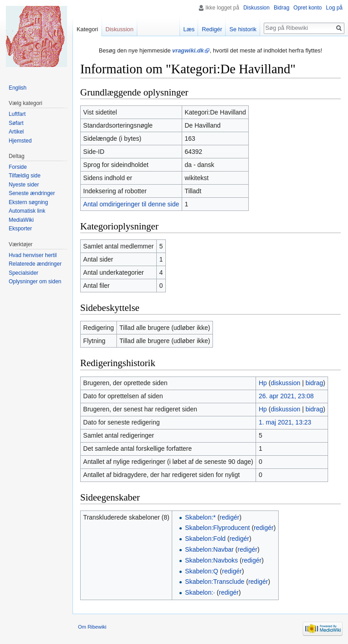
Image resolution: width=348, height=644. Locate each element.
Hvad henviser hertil (33, 255)
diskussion (285, 383)
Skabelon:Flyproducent (217, 528)
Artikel (16, 132)
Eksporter (20, 229)
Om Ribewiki (92, 627)
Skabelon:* (200, 517)
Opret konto (308, 8)
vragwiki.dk (188, 50)
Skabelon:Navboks (211, 560)
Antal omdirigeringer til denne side (131, 204)
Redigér (212, 29)
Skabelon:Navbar (209, 549)
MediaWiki (21, 220)
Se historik (243, 29)
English (17, 88)
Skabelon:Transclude (215, 582)
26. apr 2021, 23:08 (286, 396)
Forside (18, 167)
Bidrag (282, 8)
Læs (189, 29)
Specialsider (23, 273)
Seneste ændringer (32, 193)
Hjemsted (20, 141)
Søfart (16, 123)
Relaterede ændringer (35, 264)
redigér (230, 517)
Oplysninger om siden (35, 281)
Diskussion (256, 8)
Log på (334, 8)
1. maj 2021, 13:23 (285, 422)
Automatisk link (27, 211)
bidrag (314, 383)
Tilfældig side (24, 176)
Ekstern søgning (28, 202)
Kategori (87, 29)
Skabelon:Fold (205, 539)
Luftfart (17, 114)
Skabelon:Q (201, 571)
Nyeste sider (24, 185)
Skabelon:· (200, 592)
